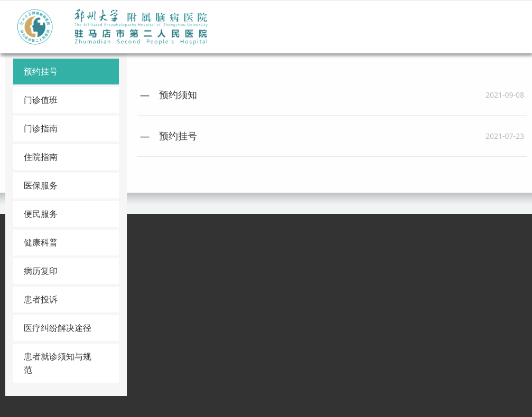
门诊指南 (41, 128)
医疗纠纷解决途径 (58, 328)
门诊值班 (41, 100)
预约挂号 (41, 71)
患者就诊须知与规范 (58, 363)
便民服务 (41, 214)
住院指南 (41, 157)
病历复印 (41, 271)
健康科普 (41, 242)
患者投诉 (41, 299)
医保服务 (41, 185)
